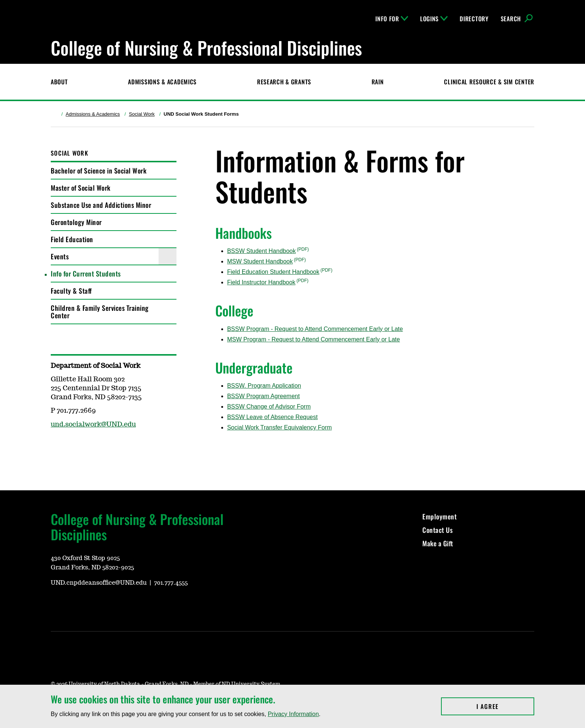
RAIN (378, 82)
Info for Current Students (86, 274)
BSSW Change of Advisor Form (269, 407)
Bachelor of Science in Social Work (98, 171)
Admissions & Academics (162, 82)
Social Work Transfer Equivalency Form (280, 427)
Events (60, 256)
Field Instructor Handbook (261, 282)
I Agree (505, 706)
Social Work (142, 114)
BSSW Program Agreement (264, 396)
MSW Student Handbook (260, 261)
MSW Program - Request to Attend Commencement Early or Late (314, 339)
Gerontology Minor (76, 222)
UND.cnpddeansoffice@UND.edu (99, 583)
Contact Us (437, 530)
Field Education (72, 239)
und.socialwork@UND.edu (93, 425)
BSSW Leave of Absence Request (273, 417)
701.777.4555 (171, 583)
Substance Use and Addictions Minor (101, 205)
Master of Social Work (81, 188)
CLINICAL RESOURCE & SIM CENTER (489, 82)
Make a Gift (438, 543)
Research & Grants (284, 82)
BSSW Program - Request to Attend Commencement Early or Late (315, 329)
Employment (439, 516)
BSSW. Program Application (264, 386)
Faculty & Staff (71, 291)
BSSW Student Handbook (262, 251)
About (59, 82)
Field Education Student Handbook (273, 272)
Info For (392, 19)
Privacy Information (293, 714)
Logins (434, 19)
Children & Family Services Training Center (100, 312)
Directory (474, 19)
